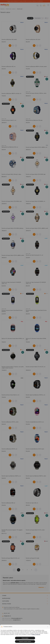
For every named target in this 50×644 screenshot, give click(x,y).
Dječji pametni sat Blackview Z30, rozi (10, 147)
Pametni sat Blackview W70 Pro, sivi (9, 449)
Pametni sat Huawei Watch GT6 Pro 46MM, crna (37, 147)
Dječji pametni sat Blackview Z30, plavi (34, 120)
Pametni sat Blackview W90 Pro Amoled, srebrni (36, 67)
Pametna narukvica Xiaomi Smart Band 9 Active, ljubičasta (12, 311)
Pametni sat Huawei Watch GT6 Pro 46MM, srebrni (13, 255)
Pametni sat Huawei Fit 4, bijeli (32, 558)
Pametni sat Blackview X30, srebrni (9, 40)
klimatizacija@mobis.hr (17, 618)
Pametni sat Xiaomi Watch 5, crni (9, 120)
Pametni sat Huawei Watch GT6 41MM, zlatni (12, 201)
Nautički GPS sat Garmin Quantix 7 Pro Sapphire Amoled (12, 531)
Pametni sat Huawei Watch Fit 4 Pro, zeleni (35, 530)
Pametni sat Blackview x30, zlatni (33, 40)
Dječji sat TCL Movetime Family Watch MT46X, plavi (36, 339)
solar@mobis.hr (17, 620)
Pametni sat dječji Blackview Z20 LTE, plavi (35, 449)
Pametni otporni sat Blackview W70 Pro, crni (35, 395)
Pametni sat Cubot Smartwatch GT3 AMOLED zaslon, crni (36, 283)
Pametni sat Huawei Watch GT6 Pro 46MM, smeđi (37, 228)
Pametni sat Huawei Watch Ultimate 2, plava (11, 174)
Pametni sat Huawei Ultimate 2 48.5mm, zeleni (36, 93)
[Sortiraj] (39, 18)
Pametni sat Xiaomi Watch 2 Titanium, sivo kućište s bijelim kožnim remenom (13, 367)
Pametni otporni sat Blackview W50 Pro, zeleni (36, 476)
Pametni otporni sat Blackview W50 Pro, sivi (11, 476)
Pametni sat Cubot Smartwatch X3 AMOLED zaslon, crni (11, 283)
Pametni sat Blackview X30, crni (9, 67)
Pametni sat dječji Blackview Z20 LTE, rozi (35, 422)
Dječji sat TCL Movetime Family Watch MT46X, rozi (13, 339)
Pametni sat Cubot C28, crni (32, 503)
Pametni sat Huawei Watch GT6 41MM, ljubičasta (13, 228)
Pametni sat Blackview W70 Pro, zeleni (10, 422)
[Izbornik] (48, 5)
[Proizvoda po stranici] (47, 18)
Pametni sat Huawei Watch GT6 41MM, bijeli (36, 174)
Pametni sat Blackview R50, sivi (8, 503)
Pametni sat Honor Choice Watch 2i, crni (10, 395)
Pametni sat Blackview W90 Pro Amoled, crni (11, 94)
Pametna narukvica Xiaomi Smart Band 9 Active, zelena (36, 311)
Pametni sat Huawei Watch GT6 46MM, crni (35, 201)
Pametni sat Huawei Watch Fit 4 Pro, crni (11, 558)
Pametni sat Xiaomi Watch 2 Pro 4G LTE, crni (36, 367)
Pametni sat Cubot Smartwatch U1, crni (34, 255)
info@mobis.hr (7, 616)
